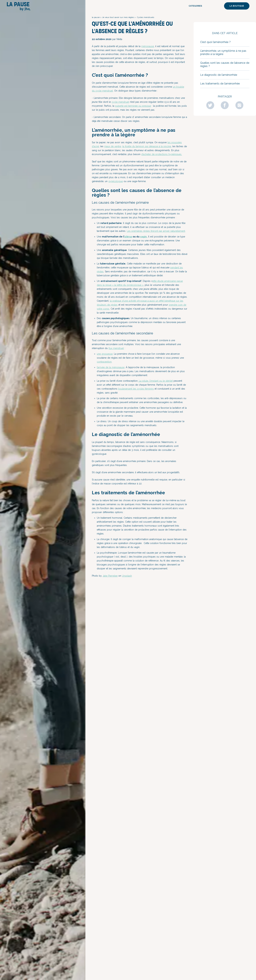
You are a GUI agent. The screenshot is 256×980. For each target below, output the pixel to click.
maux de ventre (113, 146)
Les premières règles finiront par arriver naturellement (156, 231)
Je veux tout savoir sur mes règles (118, 17)
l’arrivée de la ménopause (111, 367)
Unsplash (127, 576)
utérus (128, 237)
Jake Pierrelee (110, 576)
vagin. (144, 237)
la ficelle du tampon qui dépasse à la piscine (147, 146)
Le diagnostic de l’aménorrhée (219, 75)
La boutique (237, 6)
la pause (96, 17)
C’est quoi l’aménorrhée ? (216, 42)
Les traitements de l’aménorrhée (220, 84)
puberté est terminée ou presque (133, 106)
